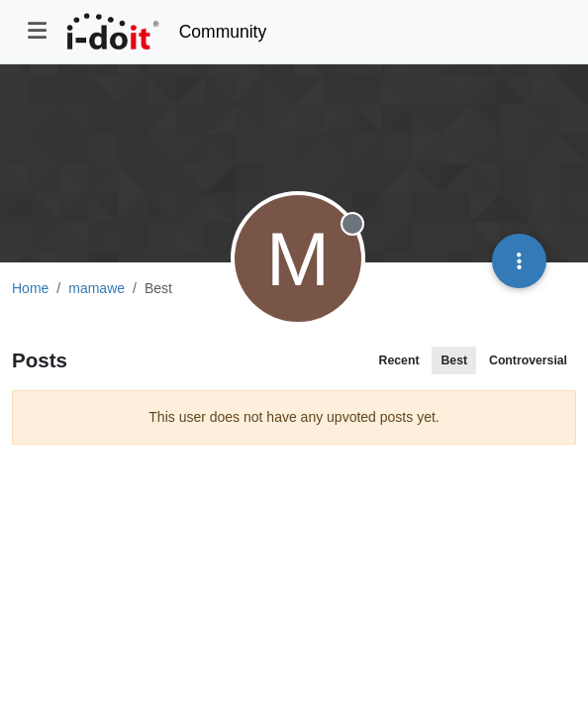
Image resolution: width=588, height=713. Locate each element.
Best (454, 360)
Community (223, 32)
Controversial (528, 360)
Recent (399, 360)
